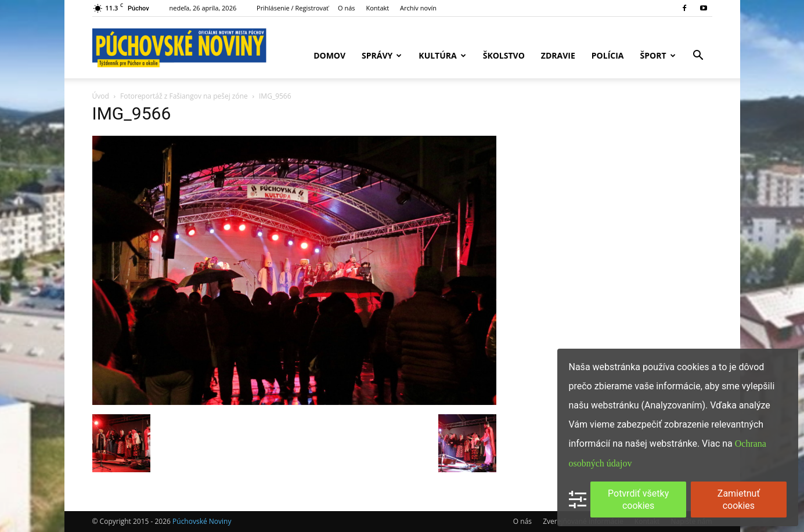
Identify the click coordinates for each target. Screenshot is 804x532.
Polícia (608, 55)
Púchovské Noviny (202, 521)
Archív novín (418, 8)
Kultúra (442, 55)
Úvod (101, 96)
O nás (347, 8)
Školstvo (504, 55)
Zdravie (558, 55)
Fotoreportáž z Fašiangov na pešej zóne (184, 96)
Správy (382, 55)
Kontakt (377, 8)
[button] (698, 57)
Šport (658, 55)
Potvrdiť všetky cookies (638, 500)
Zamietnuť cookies (739, 500)
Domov (329, 55)
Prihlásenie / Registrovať (293, 8)
